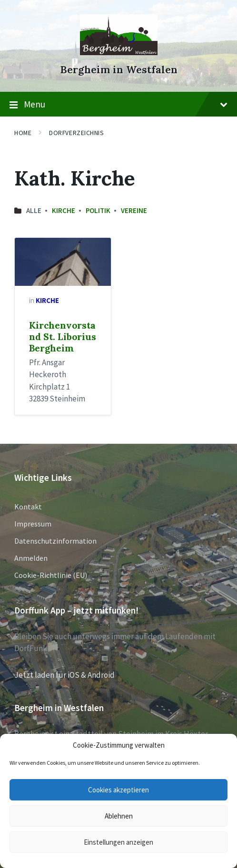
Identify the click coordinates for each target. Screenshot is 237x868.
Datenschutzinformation (55, 541)
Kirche (64, 210)
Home (23, 133)
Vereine (134, 210)
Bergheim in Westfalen (119, 70)
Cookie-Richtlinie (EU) (51, 575)
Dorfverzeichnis (76, 133)
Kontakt (28, 507)
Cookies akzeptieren (118, 790)
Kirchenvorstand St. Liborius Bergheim (63, 337)
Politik (98, 210)
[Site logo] (119, 52)
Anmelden (31, 558)
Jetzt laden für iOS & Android (64, 675)
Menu (118, 105)
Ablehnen (119, 816)
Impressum (33, 524)
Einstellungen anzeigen (118, 842)
